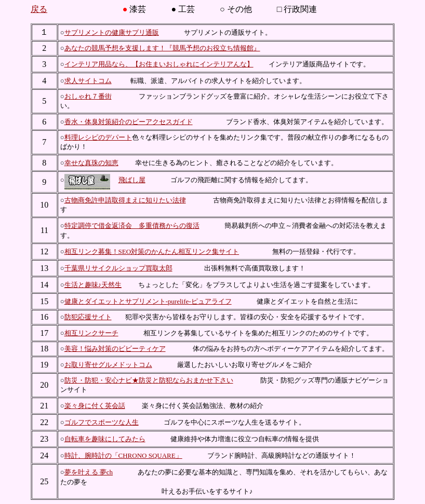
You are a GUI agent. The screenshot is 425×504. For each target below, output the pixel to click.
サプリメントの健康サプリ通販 (112, 32)
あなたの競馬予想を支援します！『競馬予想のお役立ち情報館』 (162, 48)
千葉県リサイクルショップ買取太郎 (118, 268)
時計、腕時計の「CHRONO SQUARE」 (123, 455)
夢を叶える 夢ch (89, 472)
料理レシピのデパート (98, 137)
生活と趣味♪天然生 (93, 285)
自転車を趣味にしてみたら (105, 439)
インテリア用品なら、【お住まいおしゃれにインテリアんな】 (159, 64)
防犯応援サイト (88, 317)
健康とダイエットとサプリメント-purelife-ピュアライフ (148, 301)
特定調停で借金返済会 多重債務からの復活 (132, 226)
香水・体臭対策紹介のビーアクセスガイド (129, 122)
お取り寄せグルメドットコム (108, 365)
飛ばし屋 (132, 180)
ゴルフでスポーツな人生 (102, 422)
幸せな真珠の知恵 (91, 163)
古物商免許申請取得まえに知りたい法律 (125, 200)
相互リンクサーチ (91, 333)
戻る (39, 9)
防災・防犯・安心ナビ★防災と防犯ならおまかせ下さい (149, 380)
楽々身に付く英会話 (95, 406)
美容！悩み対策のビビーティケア (115, 349)
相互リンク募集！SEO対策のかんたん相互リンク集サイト (152, 251)
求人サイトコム (88, 81)
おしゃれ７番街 (88, 96)
